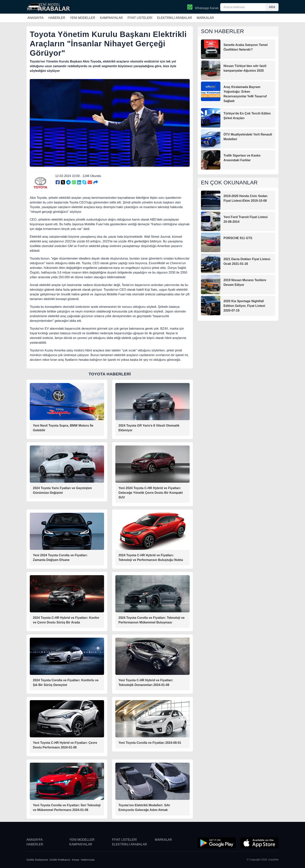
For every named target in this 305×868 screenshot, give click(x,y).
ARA (272, 7)
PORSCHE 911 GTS (238, 238)
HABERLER (57, 18)
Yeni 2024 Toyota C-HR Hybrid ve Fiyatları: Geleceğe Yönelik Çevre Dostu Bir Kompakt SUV (151, 493)
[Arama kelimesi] (243, 7)
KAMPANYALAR (111, 18)
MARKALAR (205, 18)
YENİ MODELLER (82, 18)
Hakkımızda (88, 860)
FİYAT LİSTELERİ (140, 18)
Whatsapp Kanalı (203, 7)
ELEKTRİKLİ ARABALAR (174, 18)
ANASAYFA (35, 18)
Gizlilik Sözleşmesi (37, 860)
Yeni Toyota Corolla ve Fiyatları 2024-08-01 (150, 743)
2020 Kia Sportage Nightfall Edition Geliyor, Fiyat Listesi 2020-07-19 (244, 306)
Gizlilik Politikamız (60, 860)
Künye (76, 860)
